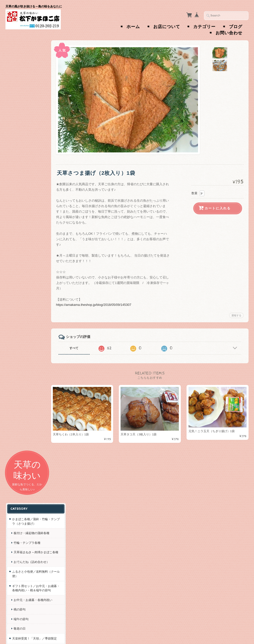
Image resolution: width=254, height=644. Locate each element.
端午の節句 (21, 230)
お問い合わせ (229, 33)
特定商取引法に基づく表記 (29, 410)
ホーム (133, 27)
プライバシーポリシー (28, 398)
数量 (194, 193)
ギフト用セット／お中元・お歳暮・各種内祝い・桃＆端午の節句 (27, 192)
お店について (167, 27)
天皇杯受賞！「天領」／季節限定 (28, 251)
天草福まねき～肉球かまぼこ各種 (30, 148)
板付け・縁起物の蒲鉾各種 (30, 124)
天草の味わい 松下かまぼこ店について (28, 376)
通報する (236, 315)
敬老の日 (19, 239)
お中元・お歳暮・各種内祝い (30, 208)
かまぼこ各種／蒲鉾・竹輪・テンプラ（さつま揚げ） (28, 108)
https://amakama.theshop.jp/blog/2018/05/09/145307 (98, 305)
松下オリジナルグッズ (27, 263)
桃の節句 (19, 220)
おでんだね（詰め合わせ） (28, 161)
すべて (78, 348)
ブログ (236, 27)
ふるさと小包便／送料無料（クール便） (28, 176)
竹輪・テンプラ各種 (27, 136)
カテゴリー (204, 27)
